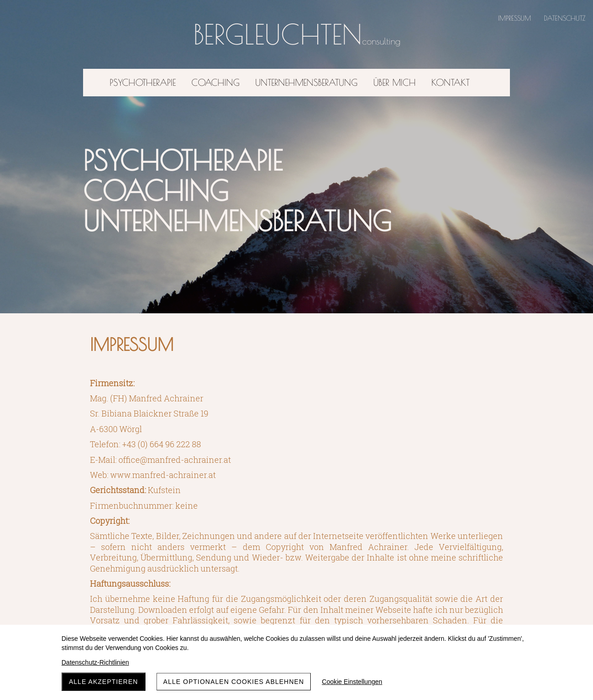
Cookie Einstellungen (352, 682)
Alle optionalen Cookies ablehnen (234, 682)
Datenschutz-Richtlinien (95, 662)
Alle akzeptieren (103, 682)
